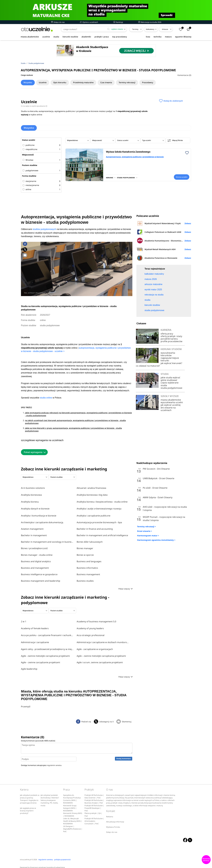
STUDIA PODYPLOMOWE (126, 178)
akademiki (86, 37)
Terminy (135, 29)
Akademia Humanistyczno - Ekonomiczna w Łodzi (164, 241)
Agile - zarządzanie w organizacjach (95, 645)
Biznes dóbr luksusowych (90, 540)
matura (168, 37)
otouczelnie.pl (25, 856)
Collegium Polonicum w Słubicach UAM (159, 232)
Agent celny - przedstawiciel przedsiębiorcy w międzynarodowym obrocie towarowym (47, 645)
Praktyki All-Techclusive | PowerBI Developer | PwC (94, 804)
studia (56, 37)
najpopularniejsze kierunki (170, 400)
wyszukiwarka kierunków (168, 394)
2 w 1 (24, 619)
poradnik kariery (169, 379)
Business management (88, 572)
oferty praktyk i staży (171, 377)
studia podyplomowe (171, 428)
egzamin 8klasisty (183, 37)
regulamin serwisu (54, 761)
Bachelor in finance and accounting (95, 527)
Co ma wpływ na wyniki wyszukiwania (34, 106)
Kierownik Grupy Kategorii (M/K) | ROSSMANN (70, 804)
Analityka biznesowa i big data (92, 494)
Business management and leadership (41, 579)
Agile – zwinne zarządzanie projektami (40, 658)
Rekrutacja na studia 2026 (150, 22)
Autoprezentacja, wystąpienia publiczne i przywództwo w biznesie (135, 157)
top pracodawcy (120, 37)
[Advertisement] (164, 284)
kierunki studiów (70, 37)
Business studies (85, 579)
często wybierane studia (170, 424)
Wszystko (28, 82)
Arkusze (165, 29)
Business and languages (89, 559)
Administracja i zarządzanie (35, 639)
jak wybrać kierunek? (171, 404)
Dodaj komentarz (124, 755)
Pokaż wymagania (33, 452)
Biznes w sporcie (85, 553)
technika (158, 37)
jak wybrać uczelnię (171, 445)
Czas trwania (112, 82)
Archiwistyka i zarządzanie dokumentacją (42, 520)
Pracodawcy (156, 82)
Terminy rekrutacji (134, 82)
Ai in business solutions (33, 488)
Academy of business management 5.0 (96, 619)
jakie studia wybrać (171, 418)
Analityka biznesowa (31, 494)
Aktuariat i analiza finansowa (91, 488)
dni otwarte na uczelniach (168, 449)
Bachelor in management (34, 533)
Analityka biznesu (30, 501)
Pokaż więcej (125, 587)
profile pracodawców (172, 382)
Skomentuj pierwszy (206, 860)
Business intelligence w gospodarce (39, 572)
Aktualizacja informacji (115, 818)
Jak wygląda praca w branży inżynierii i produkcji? (28, 807)
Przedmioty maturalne (88, 82)
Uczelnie (45, 82)
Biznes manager (85, 546)
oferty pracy (167, 374)
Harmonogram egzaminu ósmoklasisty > (156, 580)
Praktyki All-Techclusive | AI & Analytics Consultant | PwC (94, 817)
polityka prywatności (62, 856)
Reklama (110, 813)
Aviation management (32, 527)
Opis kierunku (63, 82)
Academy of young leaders (90, 626)
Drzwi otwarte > (145, 571)
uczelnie (46, 37)
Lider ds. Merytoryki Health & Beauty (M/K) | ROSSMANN (73, 817)
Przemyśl (26, 702)
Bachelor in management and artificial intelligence (102, 533)
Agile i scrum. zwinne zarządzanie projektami (100, 658)
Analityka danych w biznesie (35, 507)
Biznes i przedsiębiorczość (34, 546)
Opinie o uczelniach (89, 22)
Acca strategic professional (91, 632)
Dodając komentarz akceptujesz (41, 761)
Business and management (35, 566)
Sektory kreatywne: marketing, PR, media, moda (49, 799)
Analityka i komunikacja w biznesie (39, 514)
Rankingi (118, 22)
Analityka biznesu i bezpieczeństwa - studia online (102, 501)
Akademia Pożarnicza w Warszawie (157, 258)
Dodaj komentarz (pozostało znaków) (38, 737)
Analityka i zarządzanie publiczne (93, 514)
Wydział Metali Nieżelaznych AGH (156, 249)
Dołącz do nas (58, 22)
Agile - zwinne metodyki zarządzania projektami (45, 652)
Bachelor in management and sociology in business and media (47, 540)
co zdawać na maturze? (148, 406)
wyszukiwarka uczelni (172, 443)
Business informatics (87, 566)
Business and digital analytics (36, 559)
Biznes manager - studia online (37, 553)
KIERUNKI (110, 178)
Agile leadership (29, 665)
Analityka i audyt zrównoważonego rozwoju (99, 507)
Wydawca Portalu (113, 823)
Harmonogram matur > (148, 576)
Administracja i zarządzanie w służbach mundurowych (103, 639)
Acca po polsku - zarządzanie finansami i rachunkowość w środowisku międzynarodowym (47, 632)
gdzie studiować (169, 420)
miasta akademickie (30, 37)
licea (148, 37)
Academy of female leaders (35, 626)
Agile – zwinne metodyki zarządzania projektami (101, 652)
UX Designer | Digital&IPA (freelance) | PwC (73, 825)
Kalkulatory (150, 29)
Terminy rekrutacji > (146, 567)
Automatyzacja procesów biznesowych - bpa (99, 520)
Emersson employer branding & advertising (48, 863)
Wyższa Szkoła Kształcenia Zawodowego (128, 152)
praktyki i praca (102, 37)
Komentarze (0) (184, 75)
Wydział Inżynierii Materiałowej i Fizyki (159, 223)
